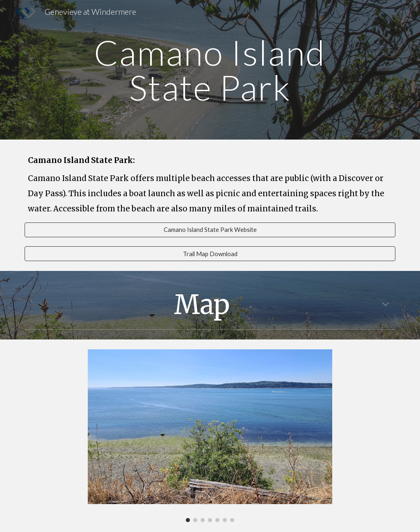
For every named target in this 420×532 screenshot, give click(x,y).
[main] (210, 70)
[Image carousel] (210, 436)
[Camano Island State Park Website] (210, 230)
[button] (386, 305)
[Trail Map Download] (210, 254)
